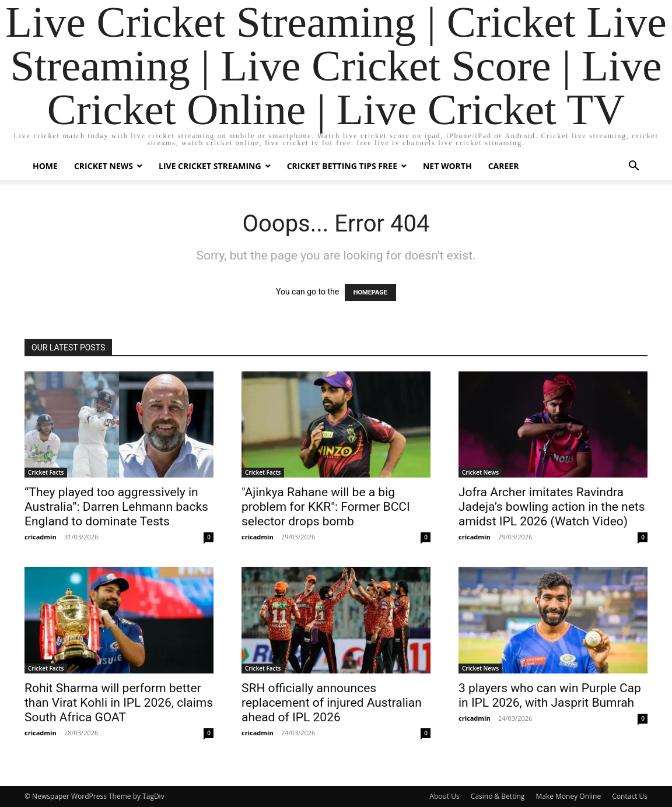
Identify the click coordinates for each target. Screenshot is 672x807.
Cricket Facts (46, 472)
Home (45, 166)
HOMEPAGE (370, 292)
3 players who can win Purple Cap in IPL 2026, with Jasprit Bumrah (550, 695)
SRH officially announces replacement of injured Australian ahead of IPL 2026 (332, 703)
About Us (444, 796)
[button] (633, 167)
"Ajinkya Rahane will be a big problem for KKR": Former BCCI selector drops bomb (326, 507)
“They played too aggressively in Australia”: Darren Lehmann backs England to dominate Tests (116, 507)
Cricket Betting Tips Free (342, 166)
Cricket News (104, 166)
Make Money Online (568, 796)
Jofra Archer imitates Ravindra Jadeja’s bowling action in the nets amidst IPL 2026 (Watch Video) (552, 507)
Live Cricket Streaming (210, 166)
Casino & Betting (498, 796)
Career (504, 166)
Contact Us (630, 796)
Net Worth (447, 166)
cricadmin (41, 537)
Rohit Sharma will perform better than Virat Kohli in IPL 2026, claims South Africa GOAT (119, 703)
